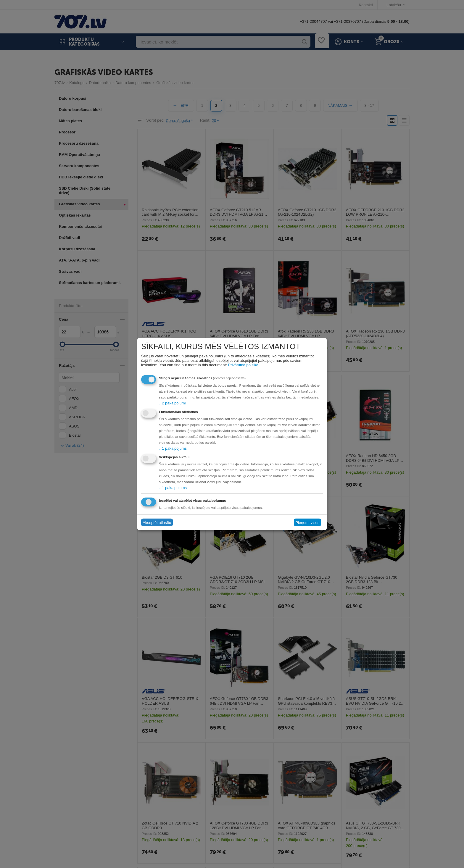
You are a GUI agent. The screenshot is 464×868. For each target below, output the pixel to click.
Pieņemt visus (307, 522)
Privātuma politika (243, 365)
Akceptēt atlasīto (157, 522)
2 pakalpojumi (172, 403)
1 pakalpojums (173, 448)
